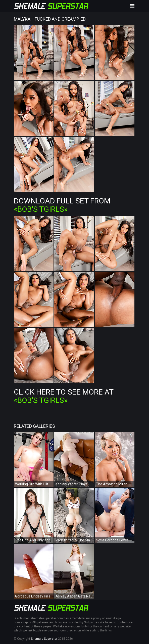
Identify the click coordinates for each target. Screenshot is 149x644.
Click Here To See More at (64, 396)
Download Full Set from (62, 205)
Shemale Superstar (44, 639)
